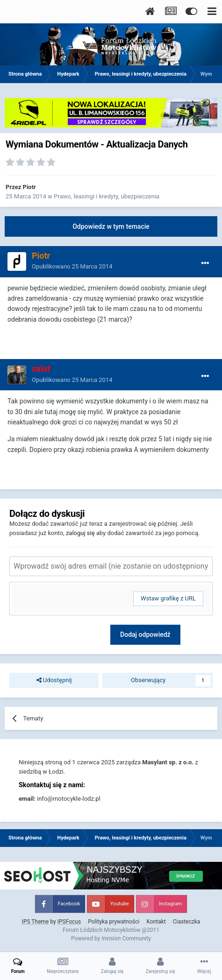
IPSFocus (69, 922)
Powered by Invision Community (111, 938)
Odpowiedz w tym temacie (111, 226)
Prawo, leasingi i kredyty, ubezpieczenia (107, 196)
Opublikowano (72, 266)
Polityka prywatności (114, 922)
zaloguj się (80, 533)
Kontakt (156, 922)
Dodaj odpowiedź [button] (145, 635)
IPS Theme (36, 922)
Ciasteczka (187, 922)
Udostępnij (54, 680)
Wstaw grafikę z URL (168, 598)
